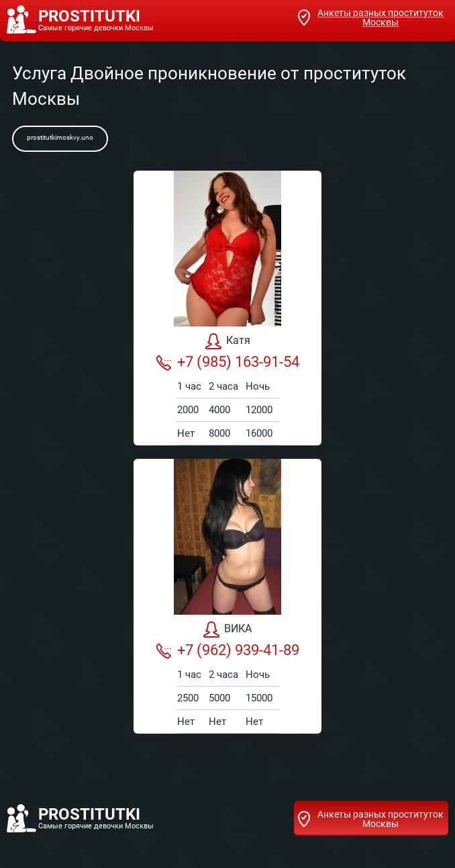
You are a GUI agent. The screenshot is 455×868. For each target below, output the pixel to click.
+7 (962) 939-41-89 (227, 650)
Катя (228, 341)
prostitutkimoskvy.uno (60, 137)
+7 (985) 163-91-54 (227, 362)
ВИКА (227, 630)
